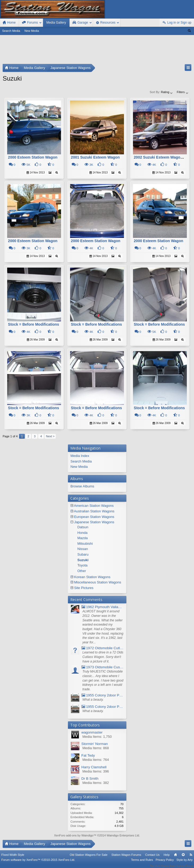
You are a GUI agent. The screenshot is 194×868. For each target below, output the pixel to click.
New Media (32, 31)
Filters (183, 92)
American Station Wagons (94, 506)
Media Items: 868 (96, 748)
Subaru (83, 554)
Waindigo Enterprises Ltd (123, 835)
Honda (83, 533)
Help (167, 858)
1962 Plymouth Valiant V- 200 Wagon (103, 607)
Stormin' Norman (95, 744)
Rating (167, 92)
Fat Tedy (88, 755)
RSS (191, 858)
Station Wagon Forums (126, 858)
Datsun (83, 527)
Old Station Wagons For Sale (89, 858)
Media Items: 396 (96, 771)
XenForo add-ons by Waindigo (74, 835)
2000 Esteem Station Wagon (33, 157)
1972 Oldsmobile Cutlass (103, 648)
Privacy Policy (165, 863)
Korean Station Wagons (92, 577)
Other (82, 571)
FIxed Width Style (13, 858)
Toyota (83, 565)
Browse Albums (83, 486)
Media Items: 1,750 (97, 737)
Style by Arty (185, 863)
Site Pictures (84, 588)
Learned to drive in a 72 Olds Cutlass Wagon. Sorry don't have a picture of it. (103, 657)
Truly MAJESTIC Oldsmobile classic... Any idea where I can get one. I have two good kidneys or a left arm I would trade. (103, 680)
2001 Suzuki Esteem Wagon (95, 157)
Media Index (80, 456)
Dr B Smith (90, 778)
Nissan (83, 549)
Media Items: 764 (96, 760)
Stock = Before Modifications (34, 324)
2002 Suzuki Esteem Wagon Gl (161, 157)
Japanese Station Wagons (94, 522)
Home (175, 858)
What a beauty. (93, 700)
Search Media (11, 31)
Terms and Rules (142, 863)
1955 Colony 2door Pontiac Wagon (103, 695)
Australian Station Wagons (94, 511)
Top (183, 858)
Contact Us (152, 858)
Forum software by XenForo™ (38, 863)
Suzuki (83, 560)
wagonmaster (92, 732)
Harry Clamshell (94, 767)
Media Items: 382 (96, 783)
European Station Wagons (94, 517)
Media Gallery (56, 23)
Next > (50, 436)
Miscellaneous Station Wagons (98, 582)
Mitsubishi (85, 544)
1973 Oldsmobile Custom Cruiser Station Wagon (103, 667)
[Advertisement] (97, 51)
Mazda (83, 538)
